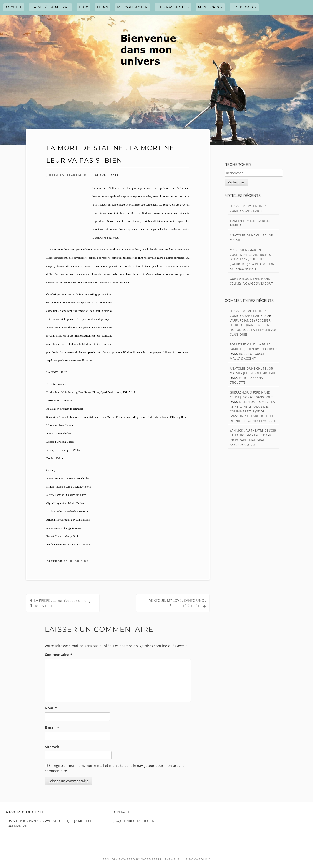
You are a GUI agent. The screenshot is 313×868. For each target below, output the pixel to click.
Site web (52, 747)
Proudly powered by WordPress (132, 859)
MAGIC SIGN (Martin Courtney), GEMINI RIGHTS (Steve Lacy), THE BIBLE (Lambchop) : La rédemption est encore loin (252, 259)
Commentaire (58, 655)
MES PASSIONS (171, 7)
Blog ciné (79, 561)
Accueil (14, 7)
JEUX (83, 7)
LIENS (103, 7)
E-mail (52, 727)
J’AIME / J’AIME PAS (50, 7)
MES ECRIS (209, 7)
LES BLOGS (242, 7)
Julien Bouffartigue (66, 175)
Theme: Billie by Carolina (188, 859)
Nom (51, 708)
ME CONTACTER (132, 7)
